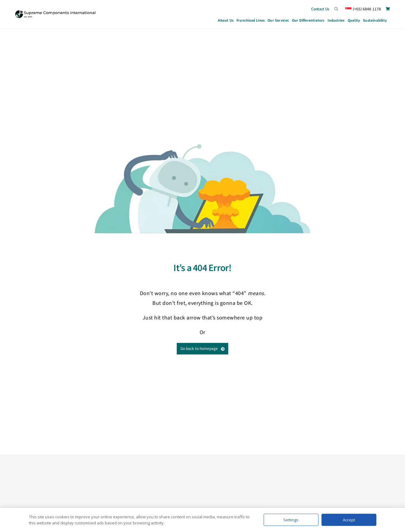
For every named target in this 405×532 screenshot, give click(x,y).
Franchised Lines (250, 20)
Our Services (278, 21)
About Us (226, 20)
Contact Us (320, 9)
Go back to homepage (202, 348)
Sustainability (375, 20)
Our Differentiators (308, 20)
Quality (354, 20)
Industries (336, 21)
